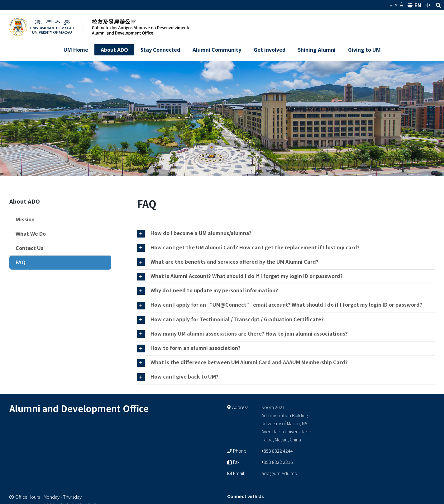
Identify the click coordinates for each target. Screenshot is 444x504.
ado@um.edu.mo (279, 473)
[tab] (286, 234)
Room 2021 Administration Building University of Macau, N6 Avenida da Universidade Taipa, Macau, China (286, 423)
